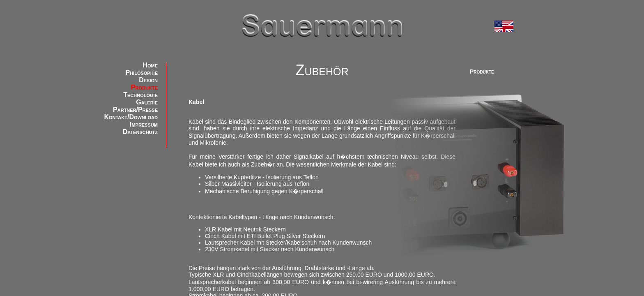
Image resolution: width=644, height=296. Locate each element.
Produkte (144, 87)
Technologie (140, 95)
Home (150, 65)
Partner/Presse (135, 110)
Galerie (147, 102)
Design (148, 80)
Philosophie (141, 73)
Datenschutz (140, 132)
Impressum (144, 124)
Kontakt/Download (131, 117)
